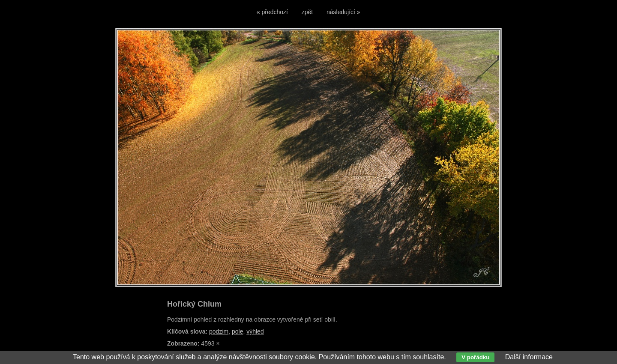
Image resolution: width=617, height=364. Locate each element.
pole (237, 331)
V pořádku (475, 357)
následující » (343, 12)
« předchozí (272, 12)
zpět (307, 12)
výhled (255, 331)
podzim (219, 331)
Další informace (529, 357)
